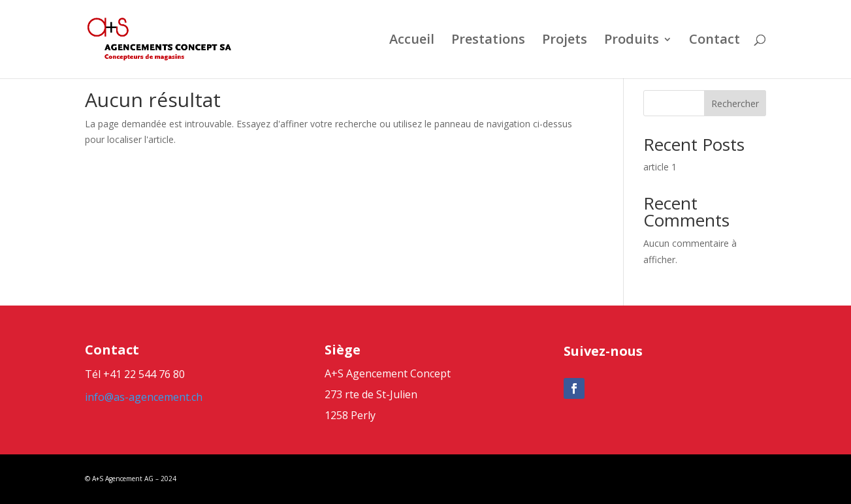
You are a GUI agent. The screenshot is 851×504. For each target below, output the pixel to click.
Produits (632, 41)
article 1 (660, 167)
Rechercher (735, 103)
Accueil (412, 41)
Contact (715, 41)
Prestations (488, 41)
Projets (565, 41)
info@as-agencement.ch (144, 397)
